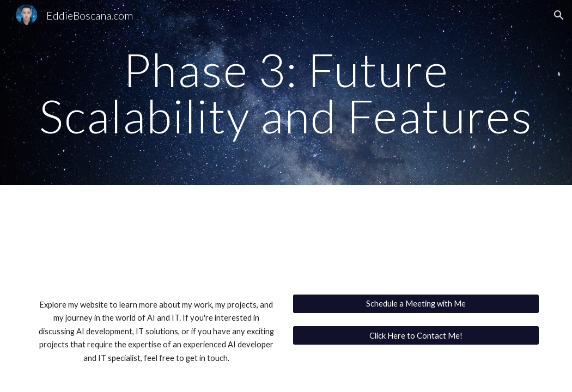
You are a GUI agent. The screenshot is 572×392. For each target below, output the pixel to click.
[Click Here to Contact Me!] (416, 335)
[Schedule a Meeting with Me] (416, 304)
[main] (286, 93)
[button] (559, 15)
